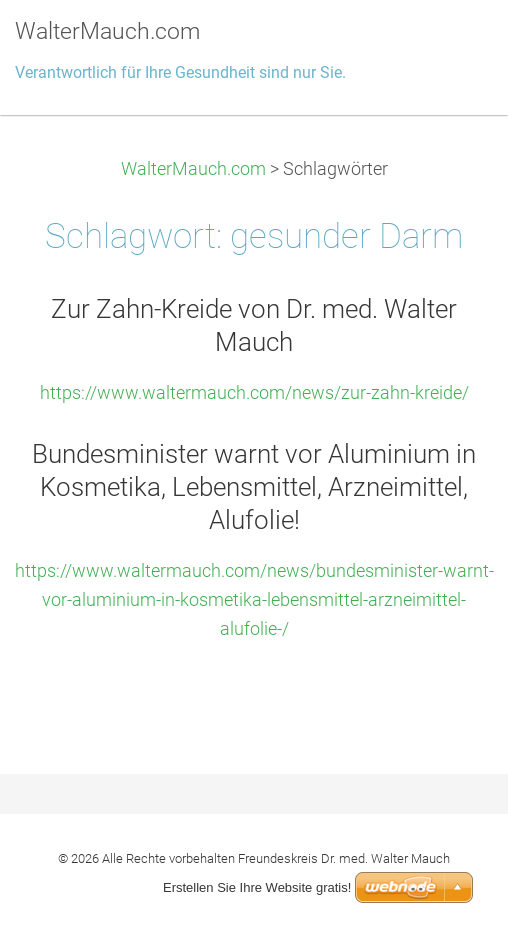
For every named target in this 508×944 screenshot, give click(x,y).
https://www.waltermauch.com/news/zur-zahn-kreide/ (254, 393)
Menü (453, 45)
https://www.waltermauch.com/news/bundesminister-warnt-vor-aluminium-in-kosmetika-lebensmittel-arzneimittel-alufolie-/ (254, 600)
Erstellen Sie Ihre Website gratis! (257, 887)
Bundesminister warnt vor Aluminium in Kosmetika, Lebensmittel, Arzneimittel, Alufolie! (254, 487)
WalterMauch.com (193, 169)
